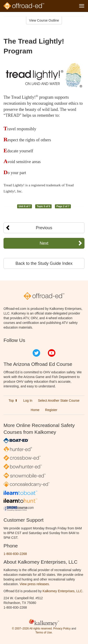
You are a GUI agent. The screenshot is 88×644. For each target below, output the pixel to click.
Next (44, 243)
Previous (44, 228)
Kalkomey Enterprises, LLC (62, 591)
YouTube (52, 353)
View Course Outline (44, 20)
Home (35, 410)
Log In (28, 401)
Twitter (36, 353)
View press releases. (35, 584)
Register (51, 410)
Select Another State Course (59, 401)
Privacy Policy (62, 629)
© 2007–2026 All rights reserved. (32, 629)
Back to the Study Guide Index (44, 263)
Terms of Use (44, 633)
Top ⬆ (13, 401)
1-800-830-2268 (15, 554)
